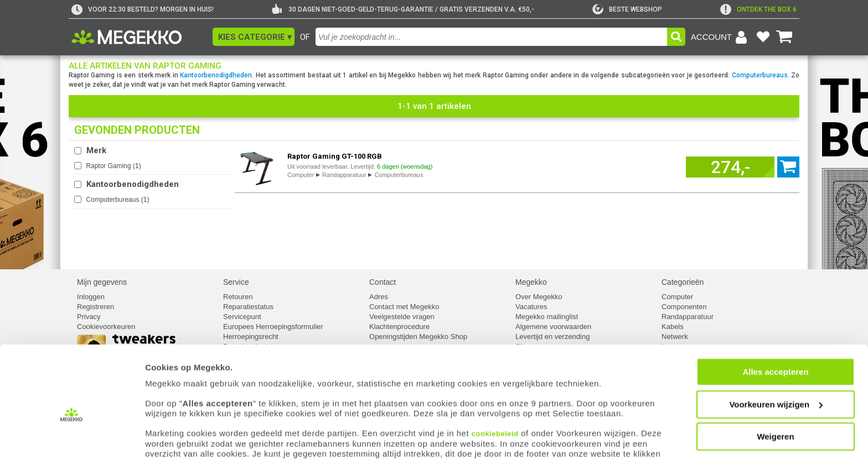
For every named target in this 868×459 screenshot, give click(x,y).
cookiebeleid (495, 407)
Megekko (531, 282)
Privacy (89, 317)
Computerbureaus (760, 75)
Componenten (684, 307)
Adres (379, 297)
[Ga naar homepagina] (139, 37)
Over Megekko (539, 297)
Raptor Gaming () (113, 166)
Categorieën (683, 282)
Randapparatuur (344, 175)
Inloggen (91, 297)
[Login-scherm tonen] (721, 37)
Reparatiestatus (248, 307)
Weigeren (775, 411)
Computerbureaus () (117, 200)
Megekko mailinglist (547, 317)
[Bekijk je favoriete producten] (763, 37)
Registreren (95, 307)
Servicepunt (242, 317)
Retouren (238, 297)
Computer (301, 175)
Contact (383, 282)
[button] (254, 37)
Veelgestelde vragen (402, 317)
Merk (96, 150)
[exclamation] (758, 9)
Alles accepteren (775, 346)
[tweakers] (627, 9)
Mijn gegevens (102, 282)
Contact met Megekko (404, 307)
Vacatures (531, 307)
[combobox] (491, 37)
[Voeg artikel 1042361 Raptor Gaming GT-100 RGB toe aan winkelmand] (730, 167)
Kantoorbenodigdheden (216, 75)
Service (236, 282)
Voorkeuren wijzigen (776, 379)
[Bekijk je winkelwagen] (784, 37)
